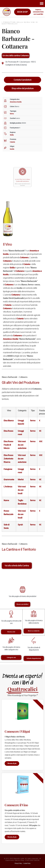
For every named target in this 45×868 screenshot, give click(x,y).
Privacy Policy (18, 863)
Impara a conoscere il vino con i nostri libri (38, 12)
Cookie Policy (27, 863)
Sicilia (12, 135)
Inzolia (12, 149)
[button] (42, 4)
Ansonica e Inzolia (16, 102)
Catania (12, 142)
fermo (12, 114)
